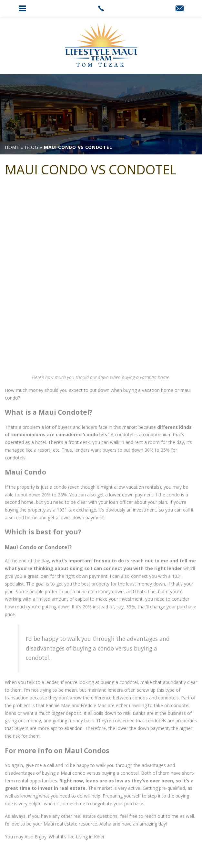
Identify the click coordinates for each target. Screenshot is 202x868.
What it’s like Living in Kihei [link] (76, 837)
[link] (101, 8)
